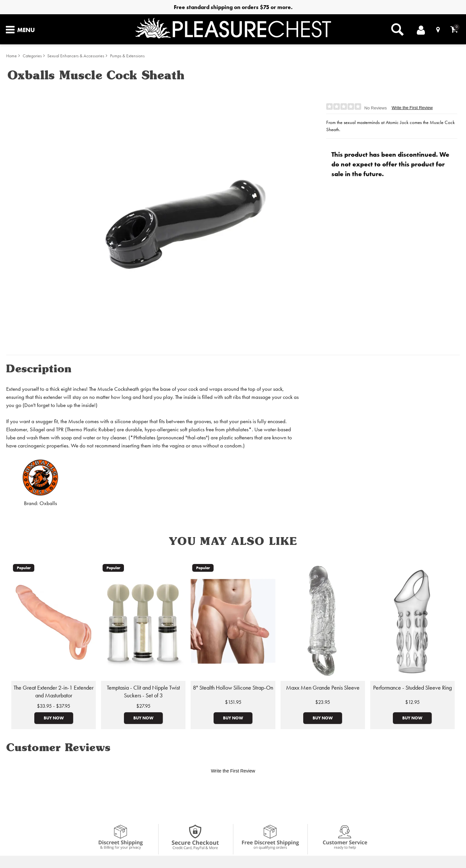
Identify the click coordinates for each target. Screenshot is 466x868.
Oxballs (48, 503)
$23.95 (323, 702)
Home (11, 56)
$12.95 (412, 702)
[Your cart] (454, 29)
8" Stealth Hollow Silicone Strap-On (233, 688)
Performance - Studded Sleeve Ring (412, 688)
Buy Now (54, 718)
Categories (32, 56)
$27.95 (143, 706)
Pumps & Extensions (127, 56)
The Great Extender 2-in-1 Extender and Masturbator (54, 692)
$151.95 (233, 702)
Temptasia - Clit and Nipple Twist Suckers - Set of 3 (143, 692)
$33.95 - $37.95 (54, 706)
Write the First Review (412, 108)
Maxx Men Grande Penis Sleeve (323, 688)
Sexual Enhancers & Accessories (76, 56)
